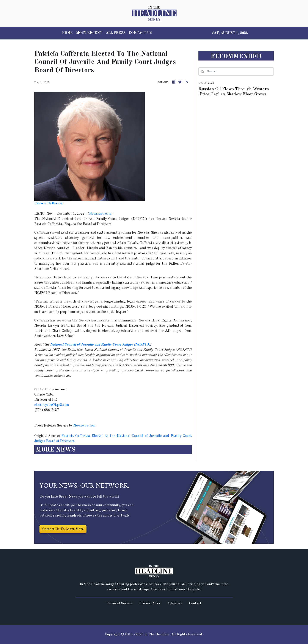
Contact (195, 604)
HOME (67, 33)
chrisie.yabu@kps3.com (52, 405)
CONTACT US (140, 33)
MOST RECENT (89, 33)
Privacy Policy (150, 604)
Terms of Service (119, 604)
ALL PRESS (116, 33)
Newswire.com (100, 214)
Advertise (175, 604)
